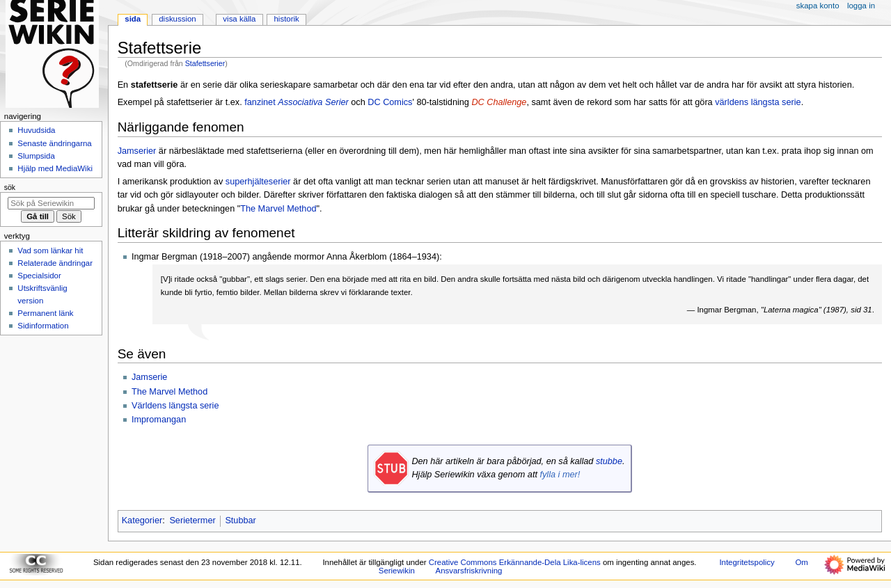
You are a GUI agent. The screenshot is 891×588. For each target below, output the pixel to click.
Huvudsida (36, 130)
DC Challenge (499, 102)
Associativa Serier (313, 102)
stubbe (609, 461)
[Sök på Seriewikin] (51, 203)
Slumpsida (36, 156)
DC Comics (390, 102)
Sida (133, 19)
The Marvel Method (278, 209)
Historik (287, 19)
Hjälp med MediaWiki (55, 168)
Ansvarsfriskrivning (469, 571)
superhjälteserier (258, 182)
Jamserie (149, 377)
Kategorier (142, 521)
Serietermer (192, 521)
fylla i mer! (560, 475)
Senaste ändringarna (54, 143)
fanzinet (260, 102)
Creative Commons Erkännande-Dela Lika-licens (515, 562)
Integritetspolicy (747, 562)
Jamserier (137, 151)
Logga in (861, 6)
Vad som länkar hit (50, 251)
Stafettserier (205, 63)
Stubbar (240, 521)
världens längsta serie (758, 102)
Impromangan (159, 420)
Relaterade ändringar (55, 263)
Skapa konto (818, 6)
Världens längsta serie (175, 406)
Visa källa (239, 19)
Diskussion (177, 19)
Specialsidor (39, 276)
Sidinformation (43, 326)
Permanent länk (45, 313)
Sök (10, 187)
